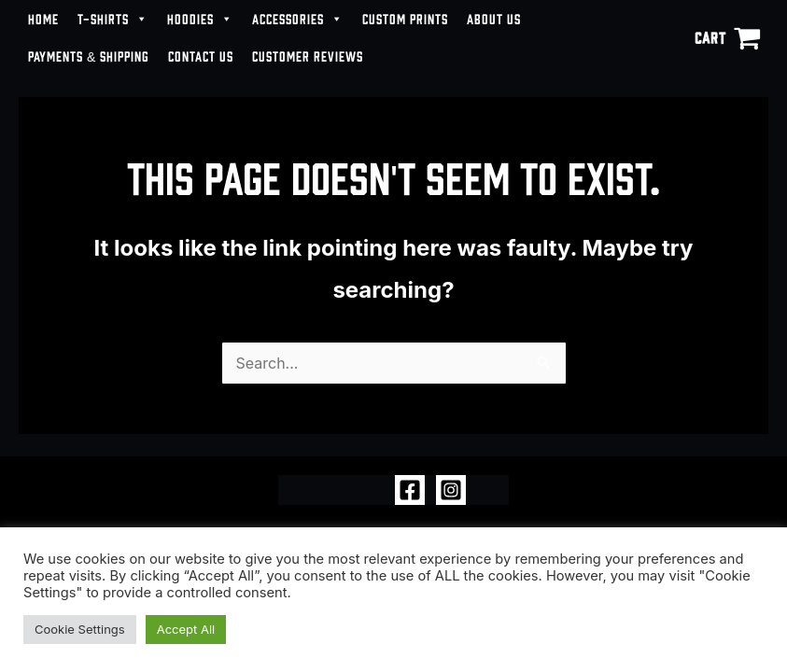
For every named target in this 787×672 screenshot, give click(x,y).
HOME (43, 18)
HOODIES (200, 19)
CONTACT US (201, 56)
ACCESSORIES (298, 19)
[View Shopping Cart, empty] (727, 37)
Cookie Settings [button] (80, 629)
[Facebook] (410, 490)
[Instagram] (451, 490)
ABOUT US (494, 18)
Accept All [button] (186, 629)
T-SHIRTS (113, 19)
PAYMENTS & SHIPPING (89, 56)
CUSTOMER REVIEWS (308, 56)
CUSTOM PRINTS (405, 18)
